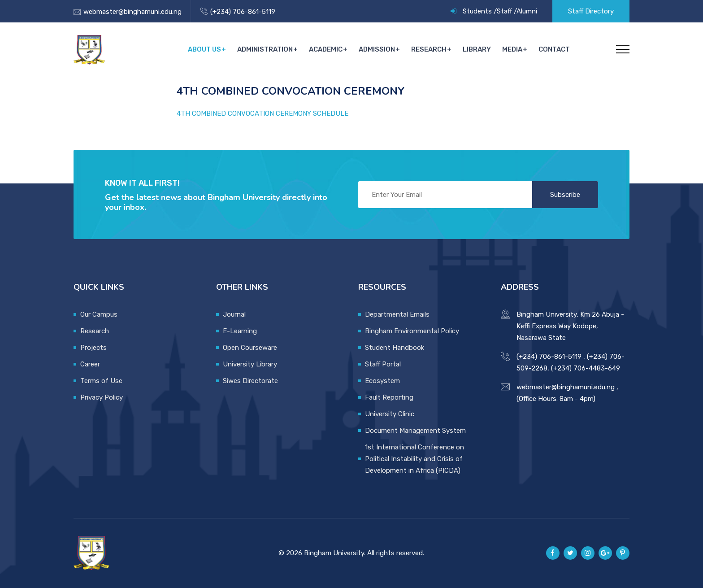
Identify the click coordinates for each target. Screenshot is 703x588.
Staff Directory (591, 11)
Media (513, 49)
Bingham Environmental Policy (412, 331)
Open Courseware (250, 348)
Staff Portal (383, 364)
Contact (554, 49)
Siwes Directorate (250, 381)
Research (431, 49)
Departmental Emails (397, 314)
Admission (379, 49)
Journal (234, 314)
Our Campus (99, 314)
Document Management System (415, 431)
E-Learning (240, 331)
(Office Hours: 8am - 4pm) (556, 399)
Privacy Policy (102, 397)
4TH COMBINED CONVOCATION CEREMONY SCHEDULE (263, 113)
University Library (250, 364)
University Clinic (390, 414)
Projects (93, 348)
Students (477, 11)
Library (478, 49)
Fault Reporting (389, 397)
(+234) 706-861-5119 (243, 12)
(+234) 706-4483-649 (586, 368)
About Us (208, 49)
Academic (328, 49)
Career (90, 364)
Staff (504, 11)
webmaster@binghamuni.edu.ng (132, 12)
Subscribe (565, 195)
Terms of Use (101, 381)
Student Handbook (395, 348)
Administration (268, 49)
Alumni (527, 11)
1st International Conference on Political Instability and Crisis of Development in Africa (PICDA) (414, 459)
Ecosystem (382, 381)
